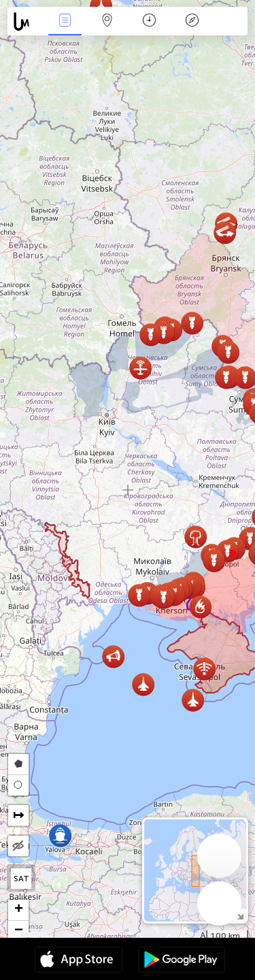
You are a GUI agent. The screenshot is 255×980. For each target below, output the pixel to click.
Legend (192, 21)
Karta (107, 21)
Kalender (149, 21)
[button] (233, 553)
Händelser (65, 21)
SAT (21, 879)
